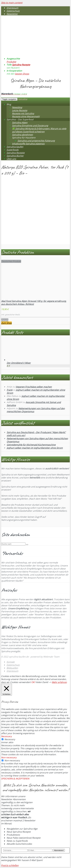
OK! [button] (33, 682)
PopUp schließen (10, 865)
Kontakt (11, 662)
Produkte (11, 62)
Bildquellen (12, 668)
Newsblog (17, 107)
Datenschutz (13, 11)
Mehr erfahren (59, 682)
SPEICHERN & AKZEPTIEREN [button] (15, 779)
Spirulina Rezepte (21, 65)
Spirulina (23, 99)
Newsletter (12, 14)
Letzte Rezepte (20, 110)
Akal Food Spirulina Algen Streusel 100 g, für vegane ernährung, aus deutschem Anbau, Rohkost (34, 303)
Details (5, 320)
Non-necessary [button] (9, 757)
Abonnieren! (59, 850)
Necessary (10, 739)
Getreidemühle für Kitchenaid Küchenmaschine (31, 445)
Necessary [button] (6, 736)
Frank (10, 390)
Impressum (12, 8)
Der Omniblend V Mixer (19, 363)
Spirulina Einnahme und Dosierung (30, 126)
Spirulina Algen (20, 122)
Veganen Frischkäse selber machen (34, 387)
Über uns (11, 159)
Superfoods (13, 150)
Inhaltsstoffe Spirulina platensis (28, 144)
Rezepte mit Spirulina (23, 113)
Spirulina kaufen (15, 147)
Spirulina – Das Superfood (20, 119)
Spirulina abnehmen (23, 135)
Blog (9, 104)
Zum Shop (6, 323)
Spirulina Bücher (15, 156)
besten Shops (22, 74)
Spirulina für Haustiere (24, 138)
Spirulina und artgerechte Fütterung (36, 141)
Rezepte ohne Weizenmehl (26, 116)
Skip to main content (12, 3)
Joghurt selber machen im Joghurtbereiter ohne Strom (35, 448)
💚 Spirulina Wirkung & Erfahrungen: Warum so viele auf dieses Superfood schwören (39, 130)
